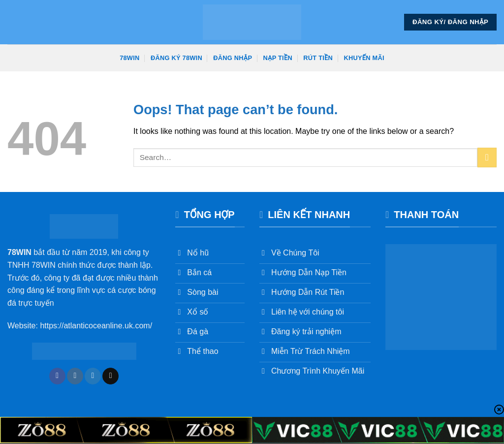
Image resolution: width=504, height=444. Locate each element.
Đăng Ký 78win (176, 58)
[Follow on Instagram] (75, 376)
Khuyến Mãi (364, 58)
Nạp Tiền (278, 58)
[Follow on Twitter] (93, 376)
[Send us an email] (110, 376)
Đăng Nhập (233, 58)
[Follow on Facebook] (57, 376)
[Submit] (487, 157)
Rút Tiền (318, 58)
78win (129, 58)
